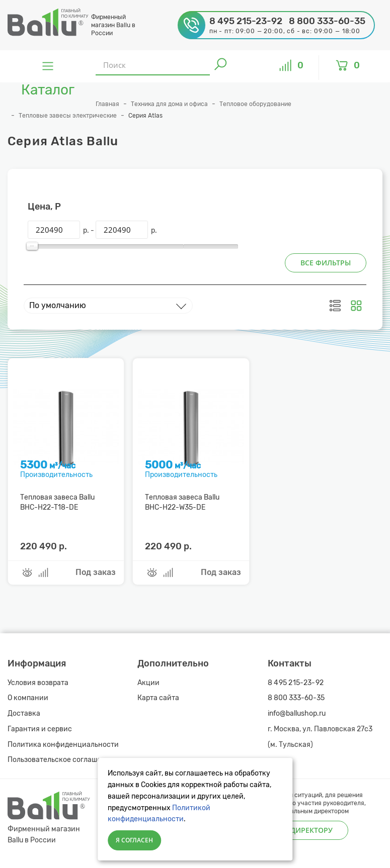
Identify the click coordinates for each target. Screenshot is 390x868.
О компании (28, 698)
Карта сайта (158, 698)
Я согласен (134, 840)
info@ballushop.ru (297, 713)
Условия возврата (38, 683)
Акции (148, 683)
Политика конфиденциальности (63, 745)
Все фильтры (326, 263)
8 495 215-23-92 (296, 683)
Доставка (24, 713)
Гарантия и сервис (40, 729)
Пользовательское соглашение (61, 760)
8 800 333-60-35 (296, 698)
